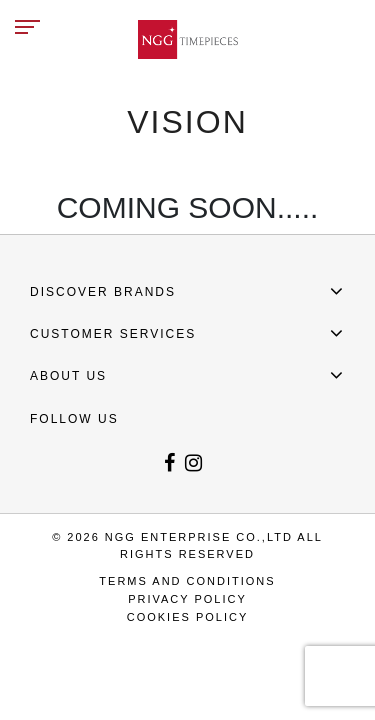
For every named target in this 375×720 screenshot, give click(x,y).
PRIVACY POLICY (187, 599)
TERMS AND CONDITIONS (187, 581)
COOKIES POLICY (188, 617)
